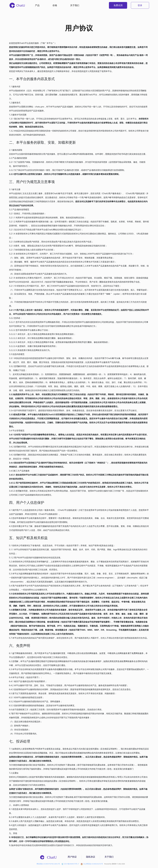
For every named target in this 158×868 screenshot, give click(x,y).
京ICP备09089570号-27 (70, 864)
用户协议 (72, 857)
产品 (37, 5)
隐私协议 (91, 857)
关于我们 (75, 5)
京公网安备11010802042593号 (92, 864)
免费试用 (118, 5)
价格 (55, 5)
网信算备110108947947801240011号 (48, 864)
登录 (140, 5)
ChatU (48, 857)
